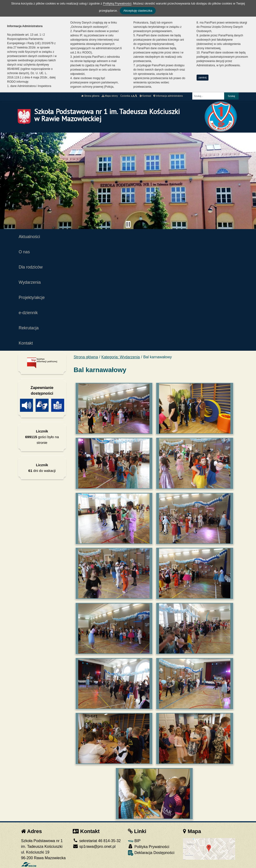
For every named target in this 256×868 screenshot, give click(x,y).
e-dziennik (28, 313)
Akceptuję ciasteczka (138, 11)
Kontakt (26, 343)
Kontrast (145, 96)
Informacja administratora (168, 96)
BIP (134, 841)
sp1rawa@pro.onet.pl (94, 846)
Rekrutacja (29, 328)
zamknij (203, 78)
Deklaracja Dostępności (151, 853)
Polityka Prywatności (149, 846)
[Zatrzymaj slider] (128, 224)
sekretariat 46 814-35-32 (97, 841)
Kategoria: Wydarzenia (121, 357)
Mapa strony (110, 96)
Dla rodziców (31, 267)
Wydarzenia (30, 282)
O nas (24, 252)
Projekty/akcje (32, 297)
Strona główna (90, 96)
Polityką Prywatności (117, 3)
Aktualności (29, 237)
